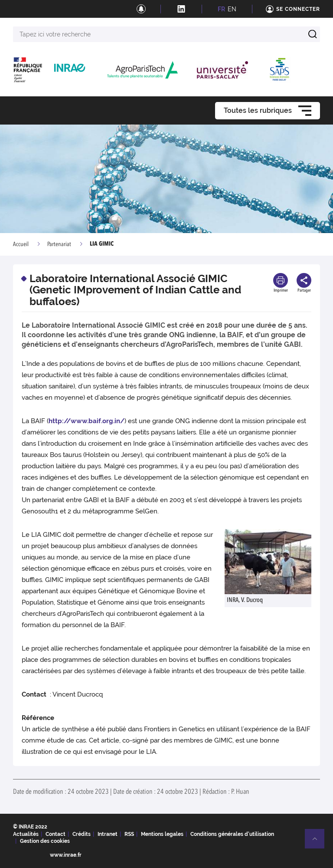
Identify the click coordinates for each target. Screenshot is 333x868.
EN (232, 9)
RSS (129, 834)
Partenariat (59, 244)
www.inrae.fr (66, 855)
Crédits (82, 834)
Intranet (108, 834)
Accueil (21, 244)
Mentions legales (162, 834)
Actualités (26, 834)
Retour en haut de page (318, 842)
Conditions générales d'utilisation (232, 834)
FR (221, 9)
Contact (55, 834)
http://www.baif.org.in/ (87, 421)
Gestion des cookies (45, 841)
